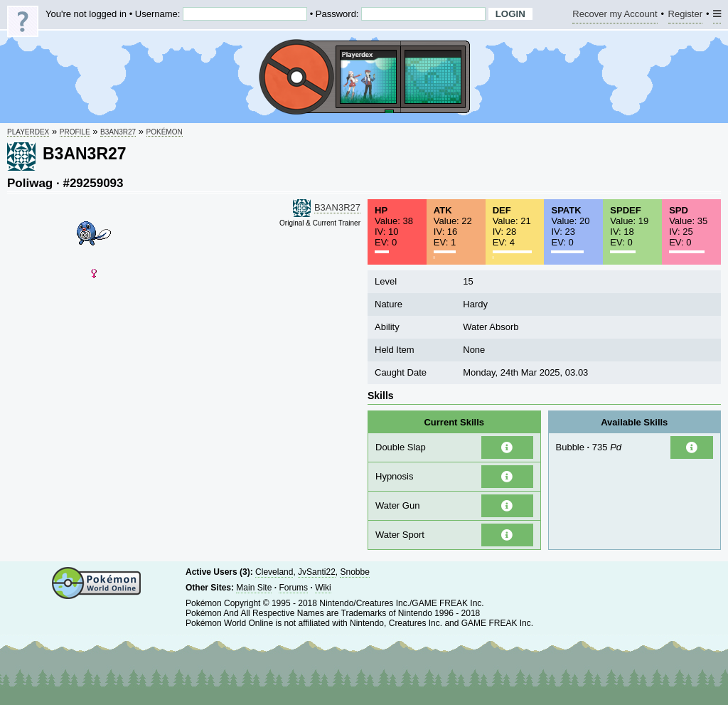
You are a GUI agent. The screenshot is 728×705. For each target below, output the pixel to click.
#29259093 (93, 183)
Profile (75, 132)
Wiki (323, 588)
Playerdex (28, 132)
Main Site (254, 588)
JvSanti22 (317, 572)
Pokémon (165, 132)
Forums (293, 588)
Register (685, 16)
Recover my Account (615, 16)
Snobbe (354, 572)
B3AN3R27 (118, 132)
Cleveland (274, 572)
